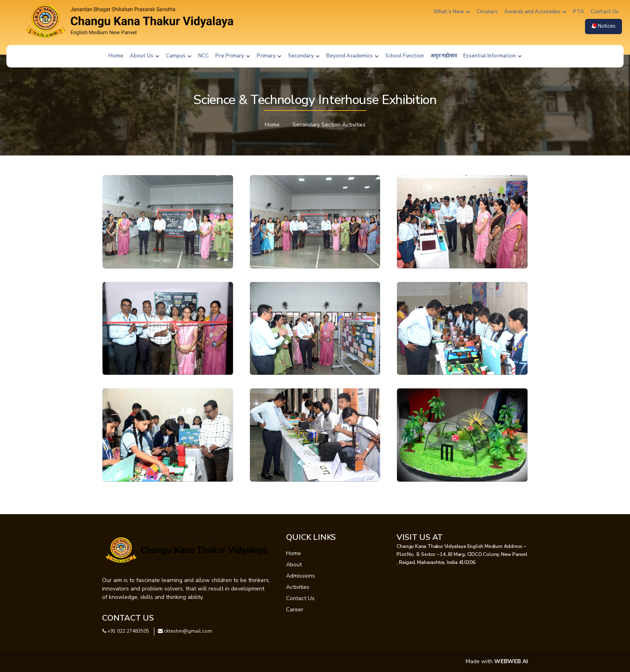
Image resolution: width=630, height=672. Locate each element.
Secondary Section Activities (329, 125)
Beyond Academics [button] (353, 56)
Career (295, 610)
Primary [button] (269, 56)
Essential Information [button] (493, 56)
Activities (298, 587)
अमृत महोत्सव (444, 56)
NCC (204, 56)
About (294, 565)
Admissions (301, 576)
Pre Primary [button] (233, 56)
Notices (603, 26)
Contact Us (605, 12)
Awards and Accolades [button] (535, 12)
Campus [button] (179, 56)
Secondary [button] (304, 56)
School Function (405, 56)
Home (116, 56)
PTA (579, 12)
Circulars (487, 12)
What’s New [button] (452, 12)
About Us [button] (145, 56)
